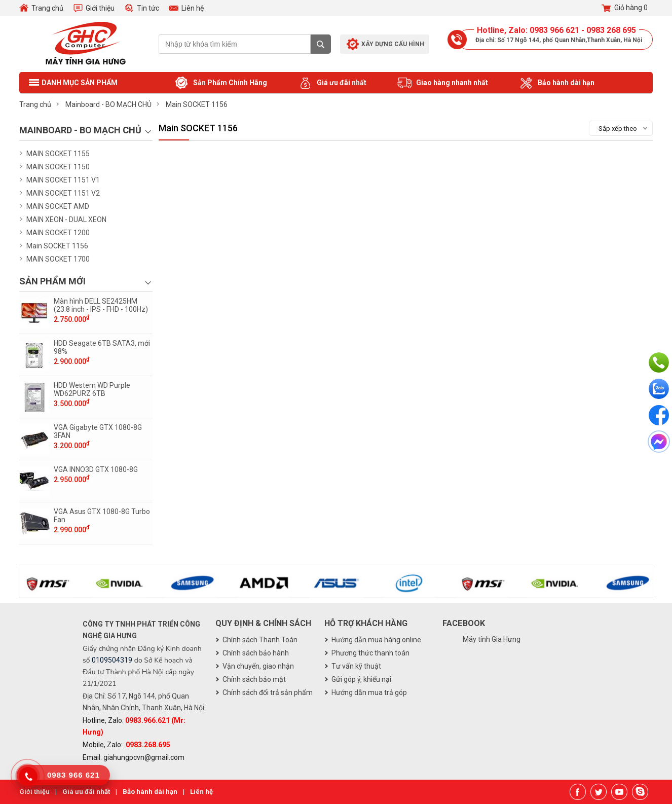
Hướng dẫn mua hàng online (376, 640)
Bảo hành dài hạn (556, 83)
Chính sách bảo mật (254, 679)
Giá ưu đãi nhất (332, 83)
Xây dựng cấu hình (393, 44)
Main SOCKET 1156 (57, 246)
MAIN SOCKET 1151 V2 (63, 193)
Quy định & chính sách (263, 623)
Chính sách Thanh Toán (260, 640)
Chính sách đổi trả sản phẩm (268, 692)
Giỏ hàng (625, 8)
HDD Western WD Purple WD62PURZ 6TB (92, 389)
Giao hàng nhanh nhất (442, 83)
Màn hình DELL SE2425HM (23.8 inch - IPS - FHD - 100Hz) (101, 305)
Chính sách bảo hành (256, 653)
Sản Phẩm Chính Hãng (220, 83)
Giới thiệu (100, 8)
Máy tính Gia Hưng (492, 639)
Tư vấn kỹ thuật (356, 666)
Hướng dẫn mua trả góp (369, 692)
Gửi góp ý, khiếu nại (361, 679)
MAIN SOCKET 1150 (58, 167)
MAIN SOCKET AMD (58, 206)
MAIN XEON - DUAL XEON (66, 220)
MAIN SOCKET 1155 (58, 154)
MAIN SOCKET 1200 (58, 233)
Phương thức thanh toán (370, 653)
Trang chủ (47, 8)
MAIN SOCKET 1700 (58, 259)
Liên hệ (193, 8)
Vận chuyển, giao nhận (258, 666)
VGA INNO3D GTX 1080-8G (96, 469)
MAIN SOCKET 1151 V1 (63, 180)
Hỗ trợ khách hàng (366, 623)
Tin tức (148, 8)
